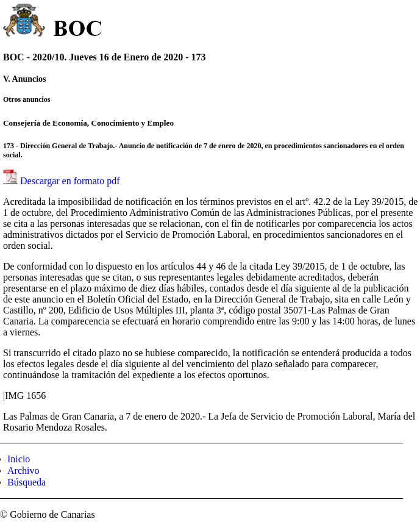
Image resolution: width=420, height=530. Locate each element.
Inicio (19, 459)
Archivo (23, 471)
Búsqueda (27, 482)
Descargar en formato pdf (70, 181)
